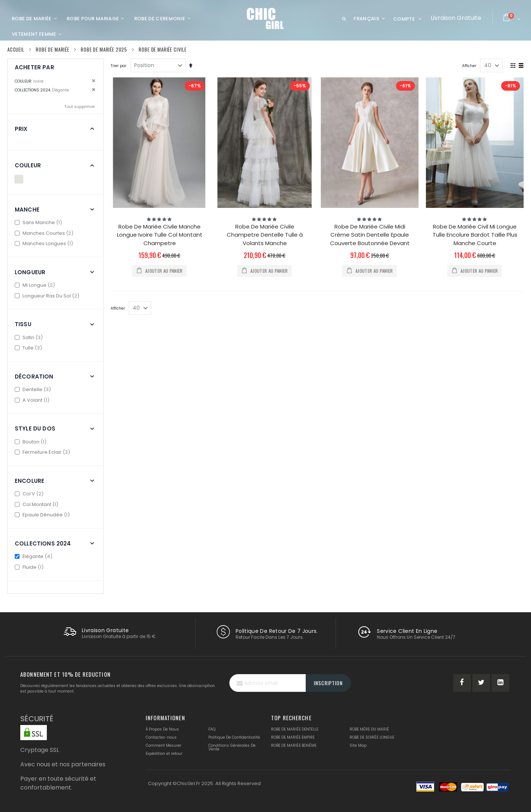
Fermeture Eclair (43, 452)
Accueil (16, 49)
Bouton (32, 442)
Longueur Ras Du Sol (48, 296)
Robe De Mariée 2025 (104, 50)
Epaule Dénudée (43, 515)
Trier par (119, 66)
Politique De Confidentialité (234, 737)
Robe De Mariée (53, 50)
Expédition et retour (164, 754)
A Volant (33, 400)
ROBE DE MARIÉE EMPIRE (293, 737)
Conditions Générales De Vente (232, 747)
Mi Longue (36, 285)
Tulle (29, 348)
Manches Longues (45, 243)
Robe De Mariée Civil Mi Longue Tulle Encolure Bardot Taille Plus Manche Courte (475, 235)
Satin (30, 337)
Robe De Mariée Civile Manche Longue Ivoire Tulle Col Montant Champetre (160, 235)
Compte (404, 19)
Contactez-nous (161, 737)
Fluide (30, 567)
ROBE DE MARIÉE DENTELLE (295, 729)
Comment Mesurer (164, 745)
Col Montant (37, 504)
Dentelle (34, 389)
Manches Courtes (45, 233)
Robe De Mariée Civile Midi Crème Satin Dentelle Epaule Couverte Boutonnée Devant (370, 235)
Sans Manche (39, 222)
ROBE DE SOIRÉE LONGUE (372, 737)
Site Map (358, 745)
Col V (30, 494)
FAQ (212, 729)
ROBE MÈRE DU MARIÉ (369, 729)
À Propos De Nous (162, 729)
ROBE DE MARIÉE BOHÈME (294, 745)
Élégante (34, 556)
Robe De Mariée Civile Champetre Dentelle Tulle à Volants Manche (265, 235)
